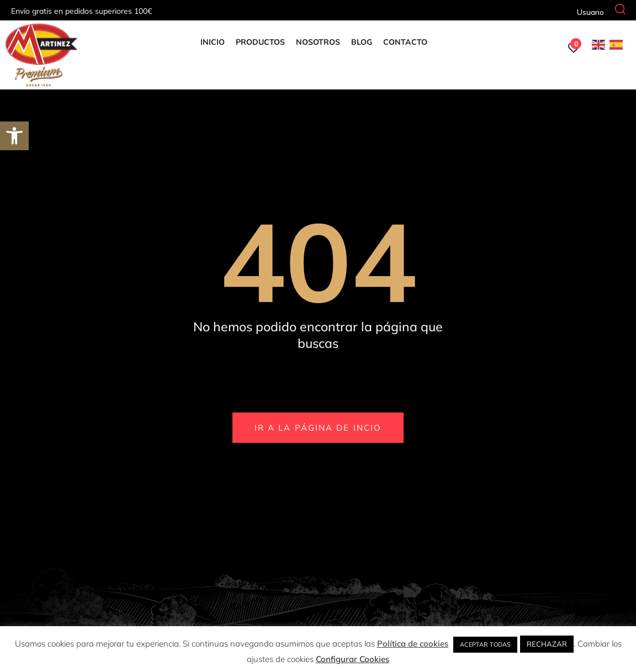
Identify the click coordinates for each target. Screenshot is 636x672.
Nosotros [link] (317, 42)
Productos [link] (260, 42)
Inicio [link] (212, 42)
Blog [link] (361, 42)
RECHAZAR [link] (547, 644)
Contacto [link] (405, 42)
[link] (14, 136)
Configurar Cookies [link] (353, 659)
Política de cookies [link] (413, 644)
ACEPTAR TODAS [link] (485, 644)
